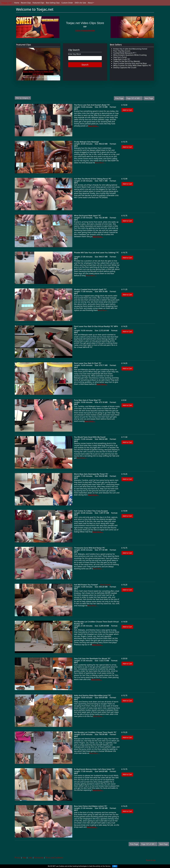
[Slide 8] (46, 77)
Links (30, 858)
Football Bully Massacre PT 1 (125, 53)
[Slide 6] (40, 77)
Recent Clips (26, 3)
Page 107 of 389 (133, 98)
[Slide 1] (24, 77)
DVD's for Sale (80, 3)
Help (24, 858)
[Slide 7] (43, 77)
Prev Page (119, 98)
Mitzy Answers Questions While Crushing (130, 55)
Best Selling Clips (53, 3)
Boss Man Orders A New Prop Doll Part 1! (38, 73)
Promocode (39, 858)
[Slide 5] (37, 77)
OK (115, 866)
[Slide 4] (34, 77)
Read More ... (93, 126)
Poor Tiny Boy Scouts (122, 51)
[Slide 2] (27, 77)
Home (17, 3)
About (90, 3)
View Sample (105, 585)
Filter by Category (22, 98)
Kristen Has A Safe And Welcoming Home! (130, 49)
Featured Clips (38, 3)
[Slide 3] (30, 77)
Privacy (18, 858)
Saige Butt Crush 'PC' (122, 59)
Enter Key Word (74, 54)
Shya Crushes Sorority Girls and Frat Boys (130, 63)
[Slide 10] (52, 77)
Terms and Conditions (54, 858)
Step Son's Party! (120, 57)
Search (85, 65)
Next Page (149, 98)
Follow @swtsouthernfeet (85, 30)
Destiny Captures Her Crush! (125, 68)
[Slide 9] (49, 77)
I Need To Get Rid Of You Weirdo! (127, 61)
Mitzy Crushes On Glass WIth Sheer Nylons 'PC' (132, 65)
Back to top (151, 860)
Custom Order (67, 3)
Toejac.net (6, 3)
